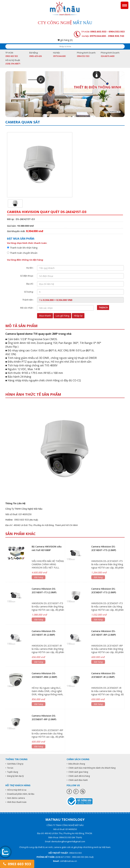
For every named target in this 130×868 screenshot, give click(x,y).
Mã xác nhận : (27, 308)
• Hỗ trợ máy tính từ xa (16, 790)
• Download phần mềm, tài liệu (20, 794)
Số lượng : (29, 292)
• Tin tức (9, 768)
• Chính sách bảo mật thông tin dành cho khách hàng (91, 768)
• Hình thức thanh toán (16, 802)
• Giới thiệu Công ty (14, 764)
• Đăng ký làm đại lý (15, 776)
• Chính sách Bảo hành (77, 780)
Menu (125, 5)
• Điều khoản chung (76, 764)
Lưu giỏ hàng (62, 316)
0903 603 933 (17, 864)
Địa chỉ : (30, 284)
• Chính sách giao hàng (77, 772)
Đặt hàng (39, 577)
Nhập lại (78, 316)
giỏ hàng (65, 40)
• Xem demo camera (15, 798)
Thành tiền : (28, 300)
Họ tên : (30, 268)
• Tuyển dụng (12, 772)
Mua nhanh (45, 316)
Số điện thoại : (27, 276)
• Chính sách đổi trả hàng (78, 776)
